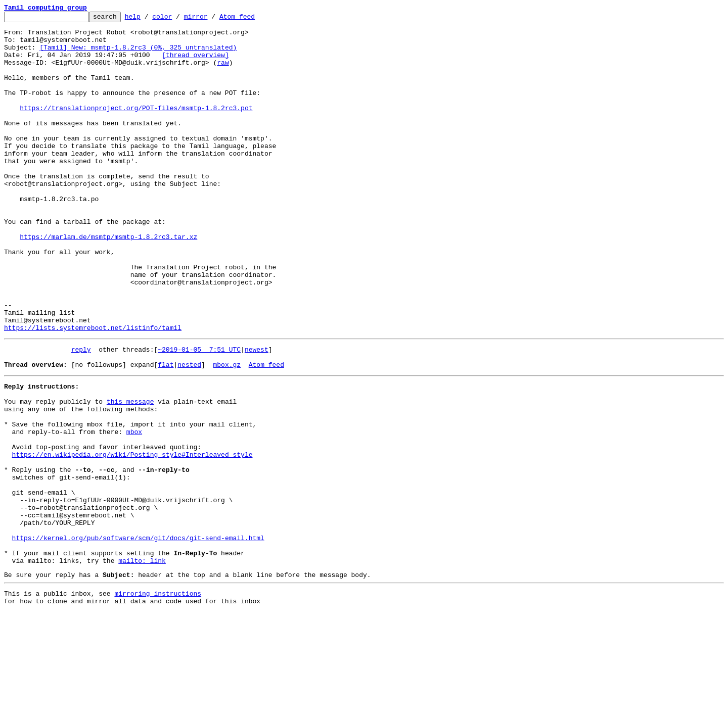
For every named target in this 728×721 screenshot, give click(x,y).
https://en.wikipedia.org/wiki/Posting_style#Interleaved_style (132, 538)
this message (130, 474)
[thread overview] (195, 64)
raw (223, 73)
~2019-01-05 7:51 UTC (199, 414)
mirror (212, 19)
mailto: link (142, 665)
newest (257, 414)
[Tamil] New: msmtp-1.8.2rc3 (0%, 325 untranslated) (138, 55)
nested (189, 432)
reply (81, 414)
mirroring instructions (158, 701)
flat (166, 432)
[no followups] (99, 432)
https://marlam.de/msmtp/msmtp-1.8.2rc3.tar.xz (108, 282)
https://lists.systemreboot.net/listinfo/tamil (93, 391)
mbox (134, 510)
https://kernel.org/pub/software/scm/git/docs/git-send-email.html (138, 638)
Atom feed (253, 19)
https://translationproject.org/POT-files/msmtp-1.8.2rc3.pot (136, 127)
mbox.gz (227, 432)
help (148, 19)
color (178, 19)
